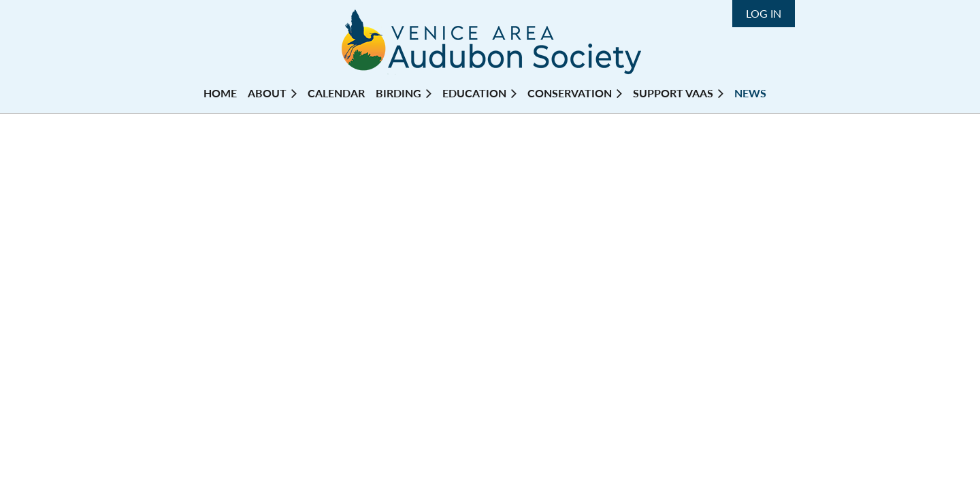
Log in (764, 13)
